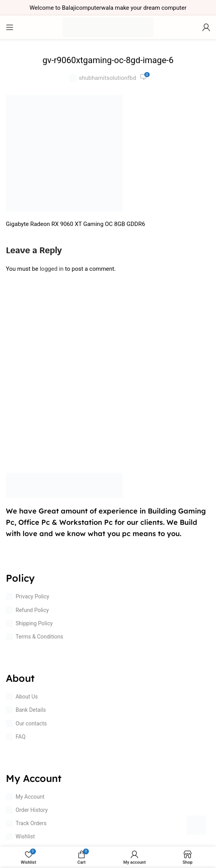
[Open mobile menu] (10, 27)
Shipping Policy (29, 623)
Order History (27, 810)
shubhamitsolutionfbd (107, 78)
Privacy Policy (27, 596)
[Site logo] (108, 27)
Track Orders (26, 823)
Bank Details (26, 710)
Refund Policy (27, 610)
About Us (22, 697)
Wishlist (20, 837)
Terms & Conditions (35, 637)
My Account (25, 797)
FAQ (16, 737)
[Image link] (64, 485)
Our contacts (26, 723)
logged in (52, 269)
